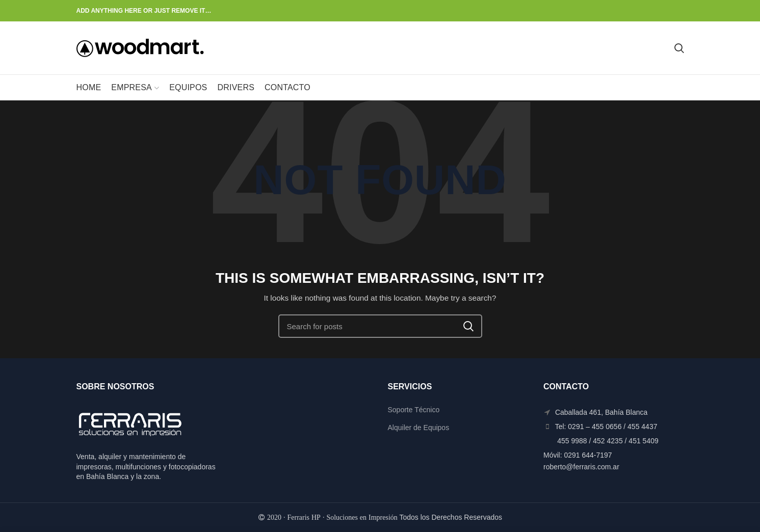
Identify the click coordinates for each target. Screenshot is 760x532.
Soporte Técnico (414, 410)
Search (468, 326)
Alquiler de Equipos (419, 428)
